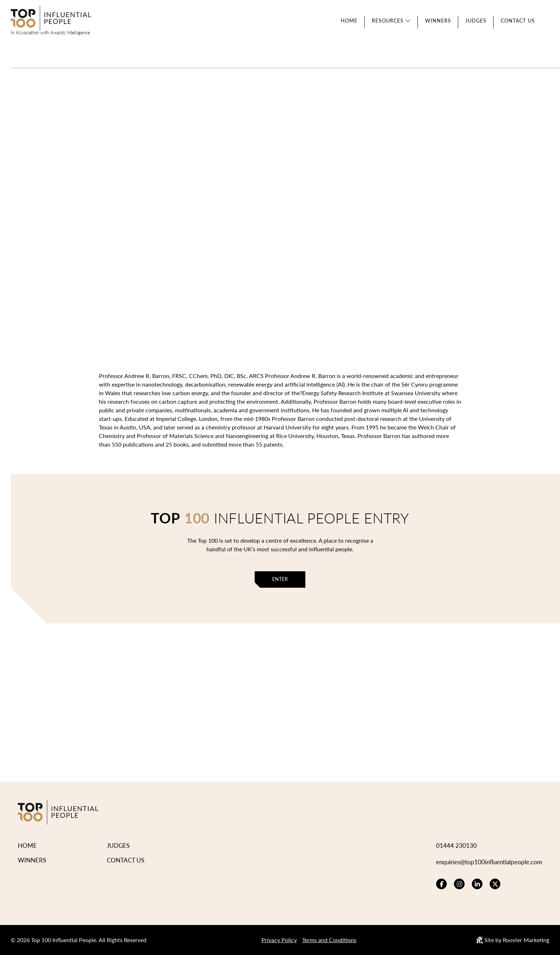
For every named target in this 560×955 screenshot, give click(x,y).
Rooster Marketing (526, 940)
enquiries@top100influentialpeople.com (489, 862)
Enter (280, 579)
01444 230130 (456, 845)
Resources (388, 21)
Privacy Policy (279, 940)
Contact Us (518, 21)
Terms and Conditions (329, 940)
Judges (476, 21)
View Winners (181, 201)
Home (349, 21)
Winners (438, 21)
